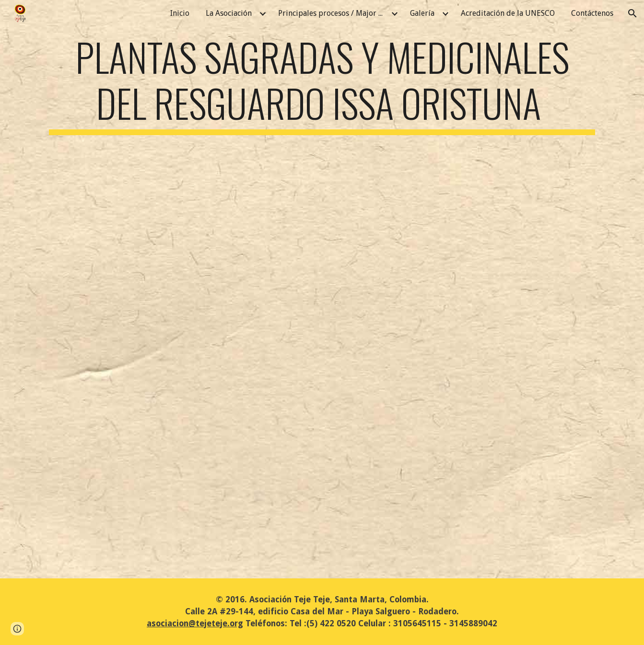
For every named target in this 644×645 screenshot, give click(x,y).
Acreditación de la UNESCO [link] (508, 13)
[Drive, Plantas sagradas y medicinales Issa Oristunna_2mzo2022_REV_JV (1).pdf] (322, 347)
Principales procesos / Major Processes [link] (333, 13)
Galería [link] (422, 13)
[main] (322, 84)
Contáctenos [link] (592, 13)
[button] (632, 13)
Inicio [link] (180, 13)
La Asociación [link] (229, 13)
